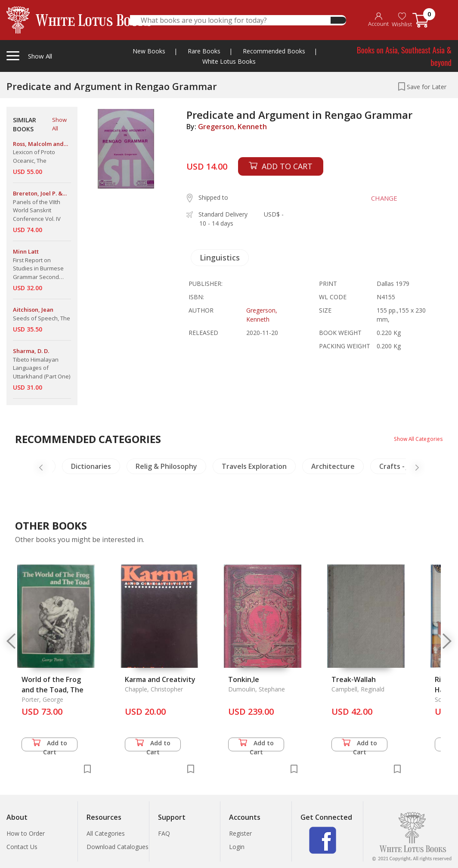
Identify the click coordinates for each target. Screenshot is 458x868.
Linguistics (220, 257)
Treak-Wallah (354, 679)
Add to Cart (50, 745)
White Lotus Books (229, 61)
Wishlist (402, 20)
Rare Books (204, 51)
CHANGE (376, 198)
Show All (59, 124)
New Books (149, 51)
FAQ (164, 833)
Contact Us (22, 847)
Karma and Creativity (160, 679)
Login (237, 847)
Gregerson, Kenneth (232, 127)
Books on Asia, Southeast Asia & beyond (404, 56)
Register (240, 833)
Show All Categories (415, 439)
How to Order (26, 833)
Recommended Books (274, 51)
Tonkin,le (244, 679)
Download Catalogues (118, 847)
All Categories (106, 833)
